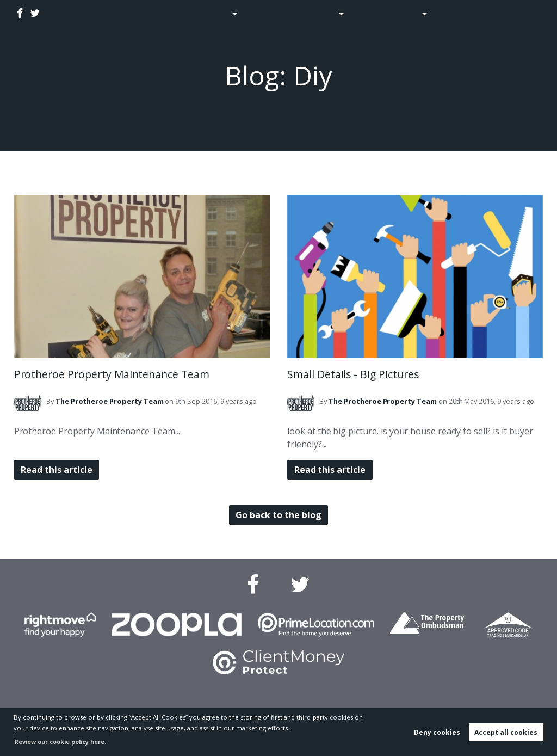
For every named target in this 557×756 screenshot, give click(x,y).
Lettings (318, 14)
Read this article (58, 470)
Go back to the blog (278, 515)
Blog (370, 14)
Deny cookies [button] (437, 732)
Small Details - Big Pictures (353, 374)
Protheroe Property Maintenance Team (112, 374)
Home (173, 14)
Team (110, 401)
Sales (213, 14)
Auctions (266, 14)
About (409, 14)
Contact (462, 14)
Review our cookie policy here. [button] (64, 742)
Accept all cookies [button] (506, 732)
